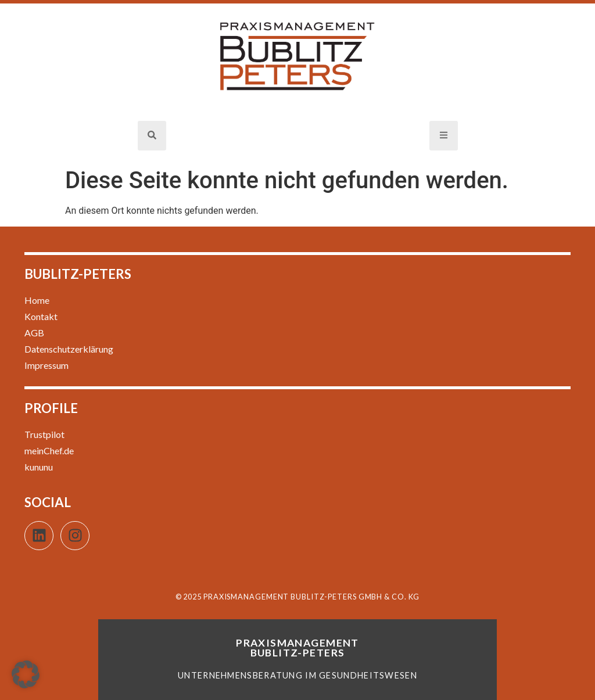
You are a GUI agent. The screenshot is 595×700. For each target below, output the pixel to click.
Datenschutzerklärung (69, 349)
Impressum (46, 365)
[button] (26, 674)
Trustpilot (44, 434)
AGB (34, 333)
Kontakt (41, 316)
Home (37, 300)
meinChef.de (49, 450)
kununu (39, 467)
